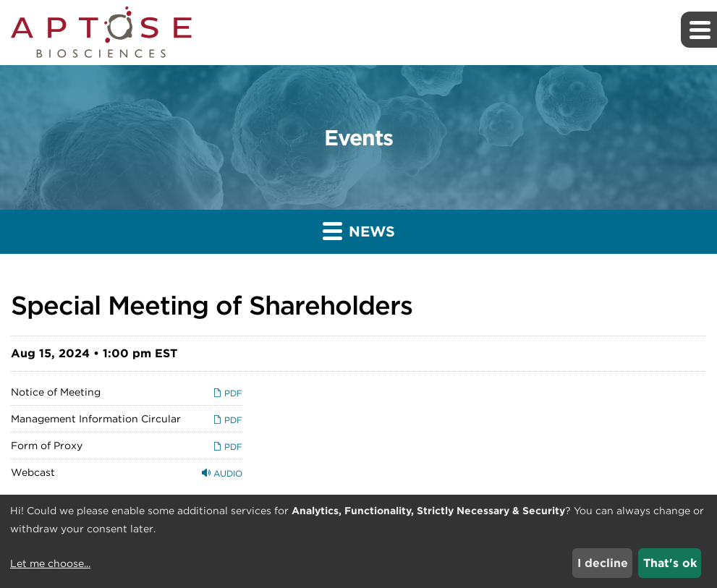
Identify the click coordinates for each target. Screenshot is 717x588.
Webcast (33, 472)
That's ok (670, 563)
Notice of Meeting (56, 392)
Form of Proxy (47, 446)
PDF (228, 393)
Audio (222, 473)
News (359, 230)
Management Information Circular (96, 419)
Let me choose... (50, 563)
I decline (603, 563)
